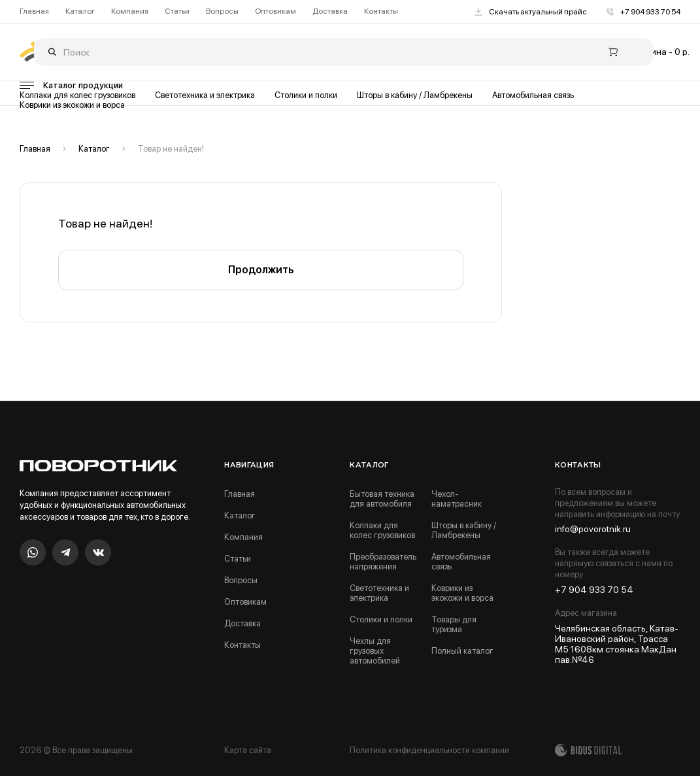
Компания (130, 11)
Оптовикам (275, 11)
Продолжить (261, 270)
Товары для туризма (454, 624)
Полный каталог (462, 651)
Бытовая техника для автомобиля (382, 499)
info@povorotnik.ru (593, 529)
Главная (34, 11)
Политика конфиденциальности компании (429, 750)
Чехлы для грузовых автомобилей (375, 651)
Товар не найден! (171, 149)
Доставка (330, 11)
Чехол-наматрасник (457, 499)
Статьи (177, 11)
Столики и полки (306, 95)
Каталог (80, 11)
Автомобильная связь (533, 95)
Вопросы (222, 11)
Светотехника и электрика (205, 95)
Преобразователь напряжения (383, 562)
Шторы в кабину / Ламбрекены (415, 95)
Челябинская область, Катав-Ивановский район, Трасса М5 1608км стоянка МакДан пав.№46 (617, 644)
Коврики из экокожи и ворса (72, 105)
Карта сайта (248, 750)
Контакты (381, 11)
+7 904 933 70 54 (643, 12)
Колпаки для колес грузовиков (77, 95)
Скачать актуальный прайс (531, 12)
